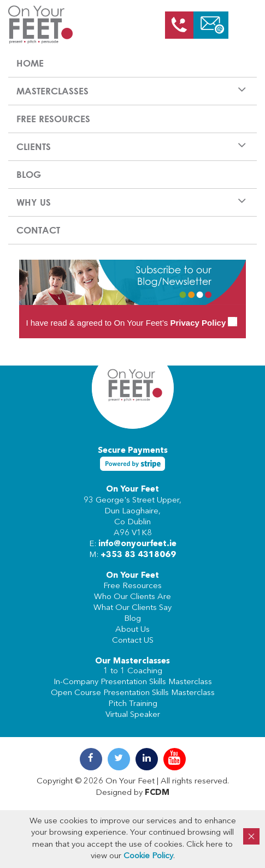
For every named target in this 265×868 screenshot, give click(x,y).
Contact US (133, 641)
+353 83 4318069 (138, 555)
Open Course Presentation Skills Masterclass (133, 693)
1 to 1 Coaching (133, 671)
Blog (29, 174)
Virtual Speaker (133, 715)
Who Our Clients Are (132, 597)
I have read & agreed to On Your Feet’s (131, 323)
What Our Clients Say (132, 608)
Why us (34, 202)
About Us (132, 630)
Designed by (132, 793)
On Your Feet (132, 490)
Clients (34, 146)
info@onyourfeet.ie (137, 544)
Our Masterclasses (132, 662)
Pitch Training (133, 704)
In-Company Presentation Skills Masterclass (133, 682)
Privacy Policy (198, 323)
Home (30, 63)
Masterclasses (52, 91)
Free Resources (53, 119)
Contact (38, 230)
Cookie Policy (148, 856)
